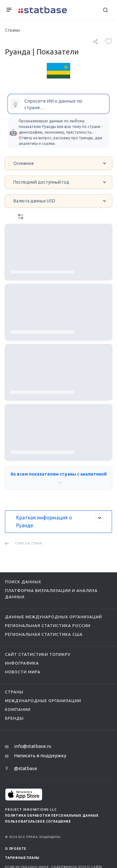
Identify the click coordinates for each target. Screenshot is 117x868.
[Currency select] (58, 201)
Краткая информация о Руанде (60, 521)
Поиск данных (23, 582)
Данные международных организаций (54, 617)
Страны (14, 692)
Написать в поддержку (40, 756)
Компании (18, 709)
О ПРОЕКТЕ (16, 849)
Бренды (14, 718)
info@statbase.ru (33, 746)
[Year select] (58, 182)
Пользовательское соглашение (38, 822)
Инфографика (22, 663)
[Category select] (58, 163)
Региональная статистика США (44, 634)
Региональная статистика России (48, 625)
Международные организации (43, 701)
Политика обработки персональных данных (52, 816)
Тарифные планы (22, 858)
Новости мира (23, 672)
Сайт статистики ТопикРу (38, 654)
